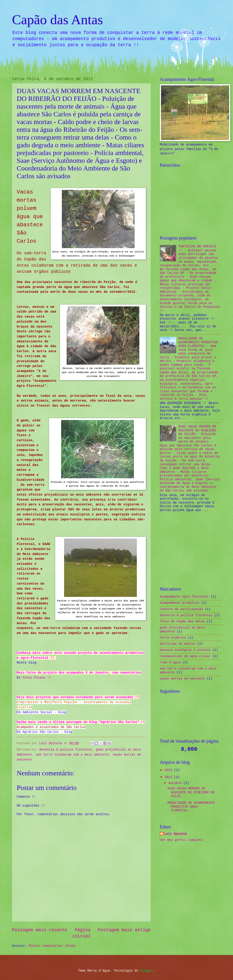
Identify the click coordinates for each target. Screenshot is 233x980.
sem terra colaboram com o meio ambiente (72, 755)
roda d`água (170, 663)
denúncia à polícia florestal (66, 750)
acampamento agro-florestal (184, 597)
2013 (169, 770)
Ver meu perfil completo (181, 840)
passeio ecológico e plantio (185, 650)
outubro (176, 783)
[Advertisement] (194, 199)
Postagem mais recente (40, 930)
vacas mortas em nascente (182, 679)
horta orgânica (173, 638)
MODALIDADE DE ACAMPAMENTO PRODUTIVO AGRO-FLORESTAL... (191, 807)
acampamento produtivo (180, 603)
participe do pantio (178, 644)
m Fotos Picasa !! (35, 678)
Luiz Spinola (176, 834)
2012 (169, 777)
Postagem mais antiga (124, 930)
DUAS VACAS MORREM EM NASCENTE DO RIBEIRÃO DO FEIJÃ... (191, 792)
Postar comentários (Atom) (52, 946)
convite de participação (181, 609)
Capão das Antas (58, 20)
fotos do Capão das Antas (182, 622)
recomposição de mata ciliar (185, 656)
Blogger (147, 971)
